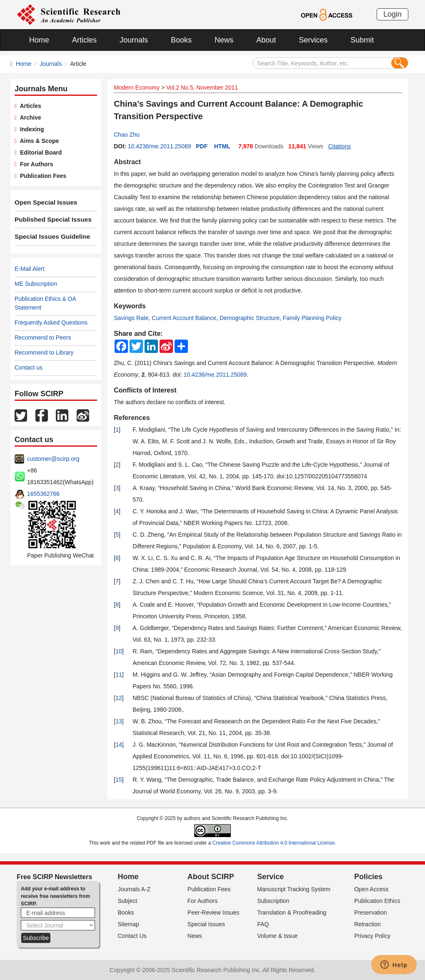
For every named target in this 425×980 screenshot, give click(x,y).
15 (119, 780)
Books (181, 40)
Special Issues (206, 924)
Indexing (30, 129)
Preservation (371, 912)
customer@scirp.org (53, 459)
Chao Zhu (126, 135)
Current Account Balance (184, 318)
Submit (362, 40)
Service (270, 877)
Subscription (273, 901)
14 (119, 745)
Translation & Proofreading (292, 912)
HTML (222, 146)
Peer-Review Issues (214, 912)
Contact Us (132, 936)
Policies (368, 877)
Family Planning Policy (312, 318)
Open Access (371, 889)
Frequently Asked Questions (51, 322)
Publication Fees (41, 176)
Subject (128, 901)
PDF (202, 146)
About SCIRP (211, 877)
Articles (84, 40)
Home (39, 40)
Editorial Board (39, 152)
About (266, 40)
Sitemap (129, 924)
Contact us (29, 367)
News (224, 40)
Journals (134, 40)
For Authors (35, 164)
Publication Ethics (377, 901)
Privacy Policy (372, 936)
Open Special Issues (43, 202)
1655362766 (43, 494)
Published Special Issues (49, 220)
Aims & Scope (38, 141)
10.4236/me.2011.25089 (160, 146)
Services (313, 40)
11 (119, 675)
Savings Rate (131, 318)
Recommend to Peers (43, 337)
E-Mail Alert (30, 269)
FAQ (263, 924)
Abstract (127, 162)
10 (119, 651)
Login (392, 14)
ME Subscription (36, 284)
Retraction (367, 924)
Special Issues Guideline (49, 237)
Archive (29, 117)
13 (119, 721)
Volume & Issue (277, 936)
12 (119, 698)
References (132, 418)
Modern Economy (137, 87)
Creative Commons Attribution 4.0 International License (274, 843)
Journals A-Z (134, 889)
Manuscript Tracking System (294, 889)
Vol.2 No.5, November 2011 (202, 87)
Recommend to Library (44, 352)
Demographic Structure (250, 318)
